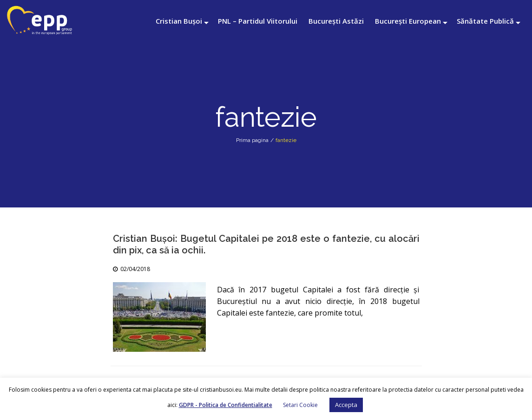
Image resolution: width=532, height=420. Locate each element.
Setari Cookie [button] (300, 405)
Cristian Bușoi (179, 21)
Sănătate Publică (485, 21)
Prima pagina (252, 140)
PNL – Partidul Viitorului (258, 21)
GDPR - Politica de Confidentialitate (226, 405)
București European (408, 21)
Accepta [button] (346, 405)
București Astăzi (336, 21)
